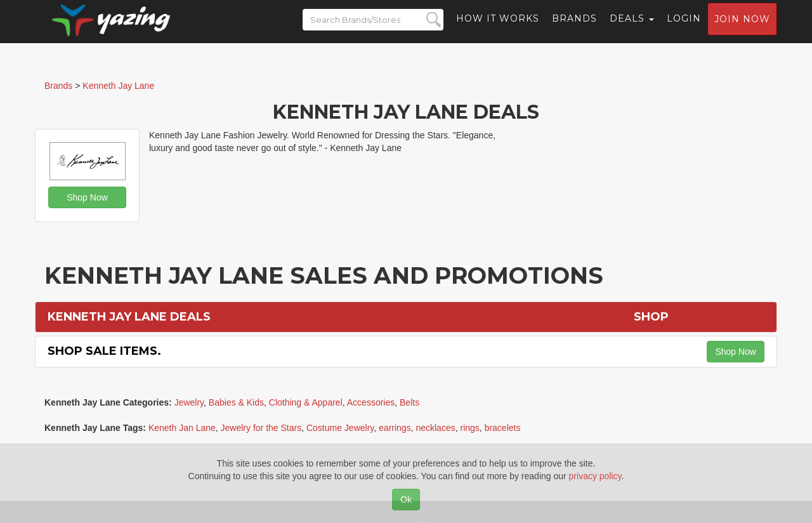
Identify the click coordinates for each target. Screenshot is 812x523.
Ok (406, 500)
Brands (574, 29)
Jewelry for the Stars (261, 428)
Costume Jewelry (340, 428)
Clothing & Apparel (306, 402)
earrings (395, 428)
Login (684, 29)
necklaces (435, 428)
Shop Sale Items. (104, 351)
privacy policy (595, 476)
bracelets (503, 428)
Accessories (371, 402)
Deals (632, 29)
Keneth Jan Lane (182, 428)
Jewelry (189, 402)
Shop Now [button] (87, 197)
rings (469, 428)
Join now (742, 29)
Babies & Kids (236, 402)
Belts (409, 402)
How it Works (498, 29)
